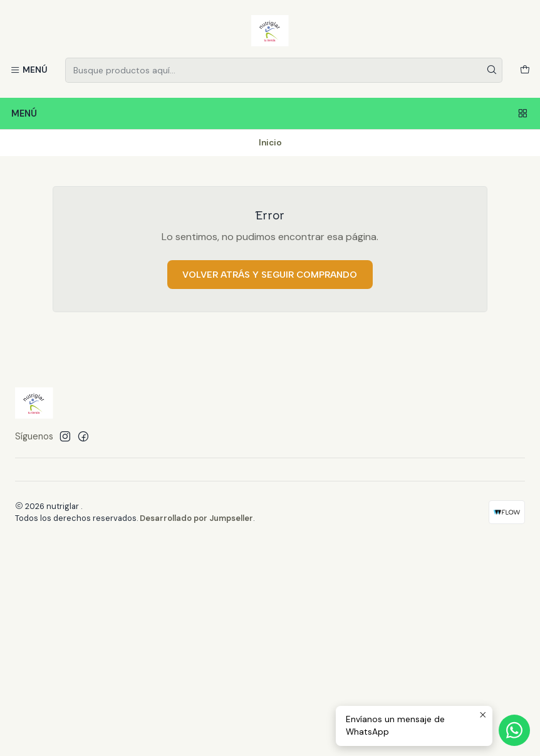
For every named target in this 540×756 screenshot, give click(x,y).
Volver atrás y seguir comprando (270, 275)
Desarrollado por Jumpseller (196, 518)
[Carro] (525, 70)
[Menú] (29, 70)
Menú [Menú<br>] (270, 114)
